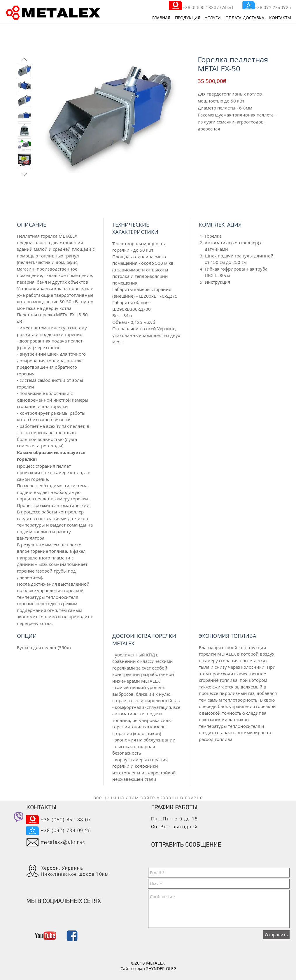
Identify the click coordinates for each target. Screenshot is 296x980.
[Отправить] (276, 935)
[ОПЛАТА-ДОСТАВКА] (245, 18)
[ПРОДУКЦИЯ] (188, 18)
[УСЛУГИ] (213, 18)
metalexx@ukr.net (63, 842)
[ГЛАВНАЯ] (161, 18)
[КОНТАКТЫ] (278, 18)
